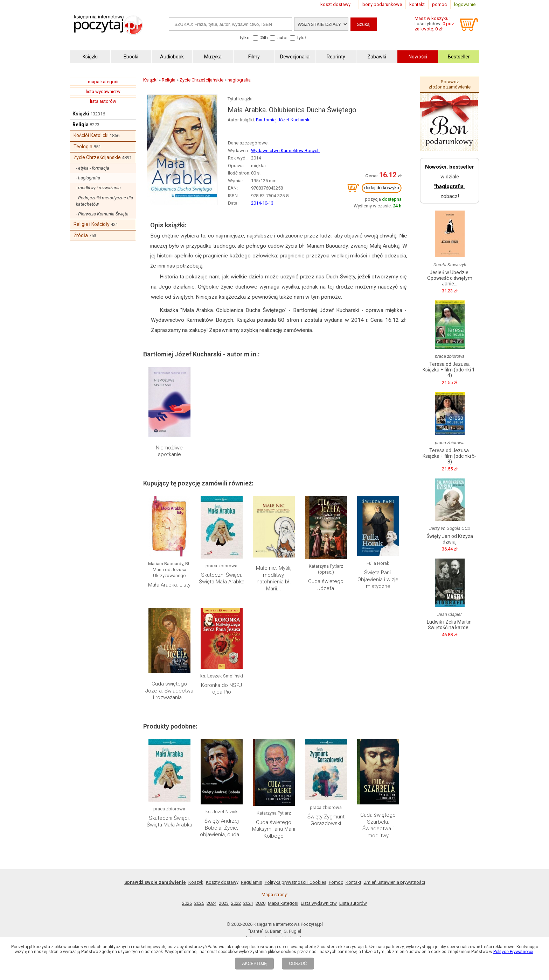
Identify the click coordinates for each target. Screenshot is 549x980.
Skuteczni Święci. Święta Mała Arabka (222, 578)
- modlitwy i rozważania (98, 188)
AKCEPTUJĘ (254, 964)
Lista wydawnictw (319, 903)
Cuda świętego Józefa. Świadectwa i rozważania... (169, 691)
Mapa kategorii (283, 903)
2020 (260, 903)
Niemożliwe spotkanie (169, 451)
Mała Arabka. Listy (169, 585)
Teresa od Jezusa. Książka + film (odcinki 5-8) (450, 456)
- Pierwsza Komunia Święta (102, 214)
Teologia (83, 147)
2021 (248, 903)
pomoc (439, 4)
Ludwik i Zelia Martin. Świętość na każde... (450, 625)
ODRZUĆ (298, 964)
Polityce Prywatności (513, 952)
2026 (187, 903)
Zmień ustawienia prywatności (394, 882)
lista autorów (103, 101)
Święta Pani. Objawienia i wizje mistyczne (378, 579)
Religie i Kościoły (92, 224)
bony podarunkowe (382, 4)
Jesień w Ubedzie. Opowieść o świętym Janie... (450, 278)
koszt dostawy (335, 4)
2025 (199, 903)
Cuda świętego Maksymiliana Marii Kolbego (274, 829)
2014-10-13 (262, 203)
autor (283, 38)
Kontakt (353, 882)
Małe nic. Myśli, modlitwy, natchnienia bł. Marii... (274, 578)
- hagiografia (88, 178)
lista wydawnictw (103, 91)
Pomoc (336, 882)
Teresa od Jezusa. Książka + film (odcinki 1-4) (450, 370)
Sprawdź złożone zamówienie (450, 84)
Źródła (81, 235)
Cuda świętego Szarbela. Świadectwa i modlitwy (378, 825)
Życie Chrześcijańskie (97, 157)
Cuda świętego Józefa (326, 585)
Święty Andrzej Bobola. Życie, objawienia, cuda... (222, 828)
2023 (224, 903)
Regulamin (252, 882)
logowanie (465, 4)
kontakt (417, 4)
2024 (211, 903)
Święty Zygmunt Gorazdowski (326, 820)
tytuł (302, 38)
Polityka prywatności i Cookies (296, 882)
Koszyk (196, 882)
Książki (81, 114)
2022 (236, 903)
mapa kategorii (103, 82)
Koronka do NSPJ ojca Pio (221, 689)
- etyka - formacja (93, 168)
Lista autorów (353, 903)
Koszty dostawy (222, 882)
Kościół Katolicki (91, 135)
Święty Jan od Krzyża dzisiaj (450, 539)
